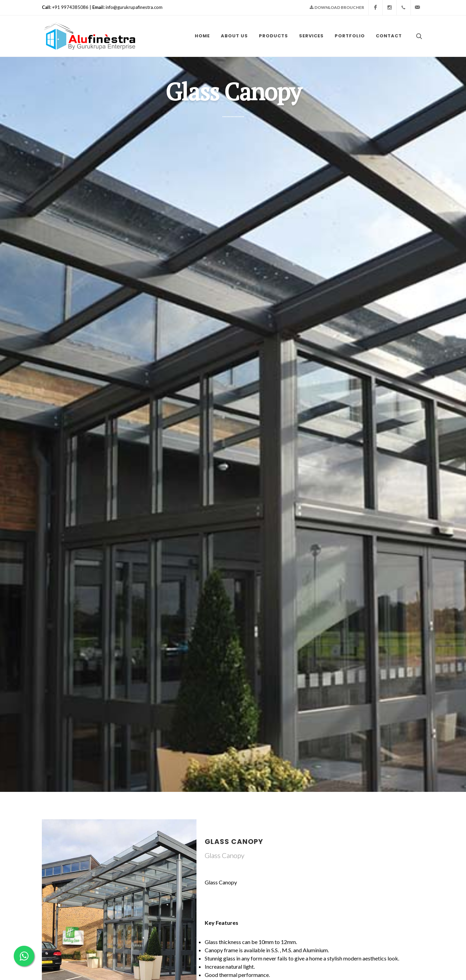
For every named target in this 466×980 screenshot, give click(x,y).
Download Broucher (337, 8)
